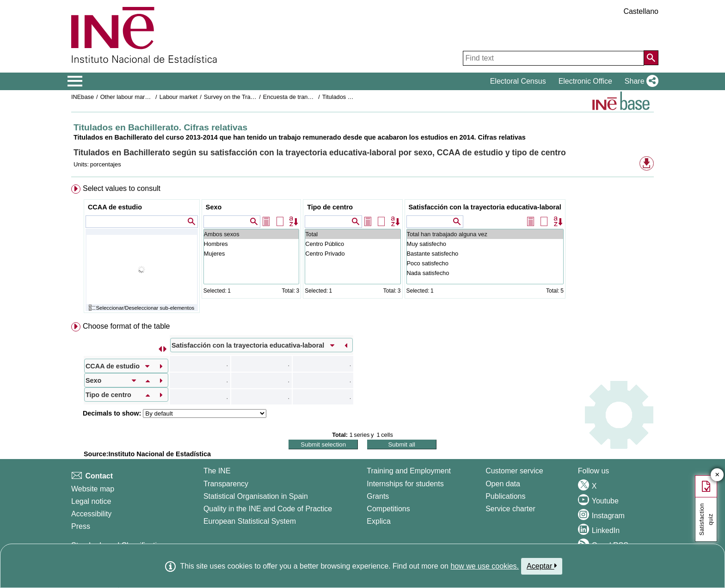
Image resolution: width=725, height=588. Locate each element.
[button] (640, 81)
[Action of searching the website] (651, 58)
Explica (379, 521)
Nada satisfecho (485, 273)
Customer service (514, 471)
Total (353, 234)
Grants (378, 496)
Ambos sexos (251, 234)
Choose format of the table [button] (126, 326)
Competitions (388, 509)
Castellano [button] (641, 11)
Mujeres (251, 254)
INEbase (83, 97)
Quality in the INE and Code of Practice (268, 509)
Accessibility (91, 514)
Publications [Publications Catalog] (505, 496)
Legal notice (91, 501)
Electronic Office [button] (585, 81)
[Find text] (553, 58)
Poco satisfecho (485, 263)
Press (81, 526)
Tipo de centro (330, 207)
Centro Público (353, 244)
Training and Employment (409, 471)
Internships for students (405, 484)
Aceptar (542, 566)
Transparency (226, 484)
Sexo (214, 207)
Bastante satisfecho (485, 254)
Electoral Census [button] (518, 81)
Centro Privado (353, 254)
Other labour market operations (141, 97)
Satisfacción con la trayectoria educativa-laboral (485, 207)
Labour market (179, 97)
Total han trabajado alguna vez (485, 234)
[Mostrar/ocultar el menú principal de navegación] (75, 81)
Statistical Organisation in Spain (256, 496)
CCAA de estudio (115, 207)
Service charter (510, 509)
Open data (503, 484)
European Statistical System (250, 521)
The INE (217, 471)
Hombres (251, 244)
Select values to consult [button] (122, 188)
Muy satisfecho (485, 244)
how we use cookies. (485, 566)
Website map (93, 489)
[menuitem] (362, 251)
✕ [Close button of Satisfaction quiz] (717, 475)
